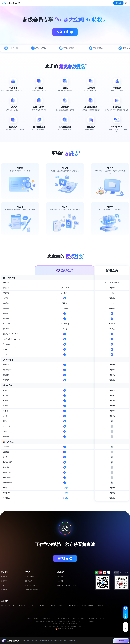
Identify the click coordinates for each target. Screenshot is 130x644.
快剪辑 (53, 605)
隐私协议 (57, 619)
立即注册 (118, 3)
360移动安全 (43, 605)
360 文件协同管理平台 (33, 590)
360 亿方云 (29, 581)
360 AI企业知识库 (31, 585)
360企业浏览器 (73, 605)
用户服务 (60, 577)
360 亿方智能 (30, 577)
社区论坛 (4, 590)
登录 (126, 3)
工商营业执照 (81, 626)
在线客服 (60, 581)
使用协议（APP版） (46, 619)
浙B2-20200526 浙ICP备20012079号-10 (56, 626)
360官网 (4, 605)
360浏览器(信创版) (87, 605)
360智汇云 (62, 605)
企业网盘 (12, 605)
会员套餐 (4, 577)
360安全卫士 (23, 605)
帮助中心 (4, 585)
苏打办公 (33, 605)
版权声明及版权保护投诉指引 (79, 619)
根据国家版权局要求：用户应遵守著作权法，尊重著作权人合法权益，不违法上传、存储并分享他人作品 (65, 621)
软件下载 (4, 581)
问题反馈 (101, 619)
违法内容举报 (93, 619)
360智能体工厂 (101, 605)
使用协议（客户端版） (32, 619)
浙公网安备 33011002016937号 (66, 629)
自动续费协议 (65, 619)
